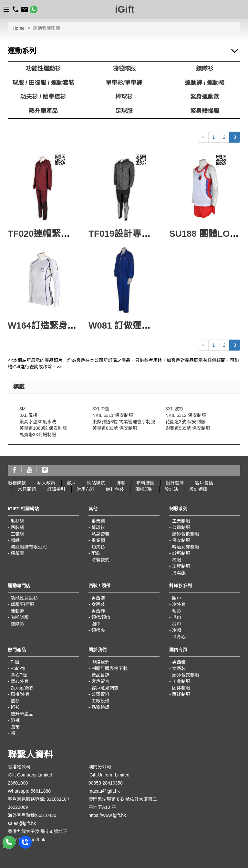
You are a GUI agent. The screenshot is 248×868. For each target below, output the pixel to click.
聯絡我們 (100, 662)
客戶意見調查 (105, 688)
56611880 (41, 791)
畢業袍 (98, 521)
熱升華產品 (43, 111)
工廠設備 (100, 701)
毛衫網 (17, 521)
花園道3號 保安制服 (185, 422)
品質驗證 (100, 707)
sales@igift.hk (22, 823)
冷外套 (179, 604)
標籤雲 (17, 553)
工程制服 (181, 566)
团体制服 (181, 688)
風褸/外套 (20, 694)
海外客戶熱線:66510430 (32, 815)
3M (22, 409)
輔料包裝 (115, 489)
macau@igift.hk (104, 791)
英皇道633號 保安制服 (115, 428)
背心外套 (20, 681)
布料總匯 (145, 483)
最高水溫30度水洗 (38, 422)
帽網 (15, 540)
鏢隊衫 (205, 69)
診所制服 (181, 553)
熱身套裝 (100, 534)
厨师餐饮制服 (186, 675)
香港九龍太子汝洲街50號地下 (37, 831)
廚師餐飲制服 (186, 534)
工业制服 (181, 681)
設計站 (171, 489)
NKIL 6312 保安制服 (186, 415)
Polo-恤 (18, 668)
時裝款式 (100, 560)
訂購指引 (56, 489)
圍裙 (15, 727)
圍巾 (96, 624)
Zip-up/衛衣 (22, 688)
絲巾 (177, 624)
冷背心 (179, 637)
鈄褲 (15, 720)
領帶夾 (98, 630)
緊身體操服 (205, 111)
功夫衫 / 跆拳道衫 (43, 97)
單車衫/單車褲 (124, 83)
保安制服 (181, 540)
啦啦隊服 (124, 69)
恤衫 (15, 701)
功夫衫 (98, 547)
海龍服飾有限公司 (29, 547)
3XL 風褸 (28, 415)
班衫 (15, 707)
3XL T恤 (101, 409)
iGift (125, 9)
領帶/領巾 (101, 617)
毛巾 (177, 617)
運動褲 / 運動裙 (205, 83)
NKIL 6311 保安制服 (113, 415)
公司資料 (100, 694)
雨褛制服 (181, 694)
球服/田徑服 (23, 604)
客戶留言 (100, 681)
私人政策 (46, 483)
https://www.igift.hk (107, 815)
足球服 (124, 111)
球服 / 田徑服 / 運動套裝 (43, 83)
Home (19, 28)
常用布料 (86, 489)
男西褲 (98, 611)
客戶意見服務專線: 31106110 (37, 799)
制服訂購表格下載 (109, 668)
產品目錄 (100, 675)
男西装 (179, 662)
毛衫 (177, 611)
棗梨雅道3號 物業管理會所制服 (124, 422)
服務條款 (17, 483)
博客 (121, 483)
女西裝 (98, 604)
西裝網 (17, 527)
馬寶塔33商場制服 (38, 435)
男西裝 (98, 598)
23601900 (18, 783)
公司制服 (181, 527)
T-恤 (15, 662)
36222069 (18, 807)
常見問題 (27, 489)
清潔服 (179, 573)
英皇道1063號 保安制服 (43, 428)
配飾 (96, 553)
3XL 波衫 (174, 409)
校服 (177, 560)
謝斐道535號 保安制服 (188, 428)
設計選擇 (175, 483)
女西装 (179, 668)
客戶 (71, 483)
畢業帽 (98, 540)
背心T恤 (19, 675)
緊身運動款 (205, 97)
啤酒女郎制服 (186, 547)
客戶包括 (204, 483)
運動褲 (17, 611)
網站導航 (96, 483)
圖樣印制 (144, 489)
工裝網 (17, 534)
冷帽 (177, 630)
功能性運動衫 (43, 69)
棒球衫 (124, 97)
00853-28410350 (106, 783)
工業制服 (181, 521)
